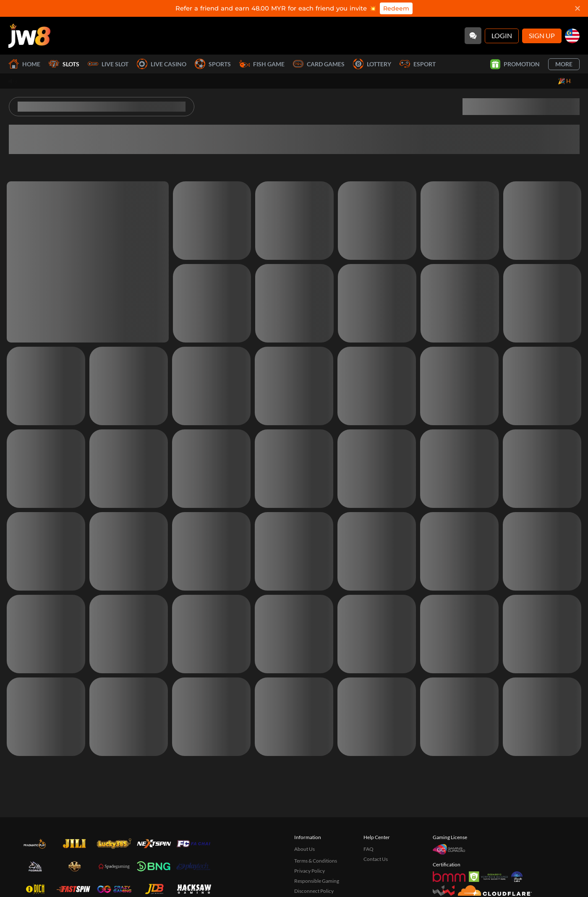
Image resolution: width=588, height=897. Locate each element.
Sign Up (542, 35)
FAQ (368, 849)
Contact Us (376, 859)
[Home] (29, 36)
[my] (572, 36)
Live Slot (108, 64)
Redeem (396, 8)
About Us (304, 849)
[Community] (473, 36)
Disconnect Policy (314, 891)
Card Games (319, 64)
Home (24, 64)
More (564, 64)
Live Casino (162, 64)
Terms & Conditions (316, 861)
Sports (213, 64)
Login (502, 35)
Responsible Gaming (317, 881)
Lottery (372, 64)
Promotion (515, 64)
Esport (418, 64)
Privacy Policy (310, 871)
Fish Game (262, 64)
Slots (64, 64)
